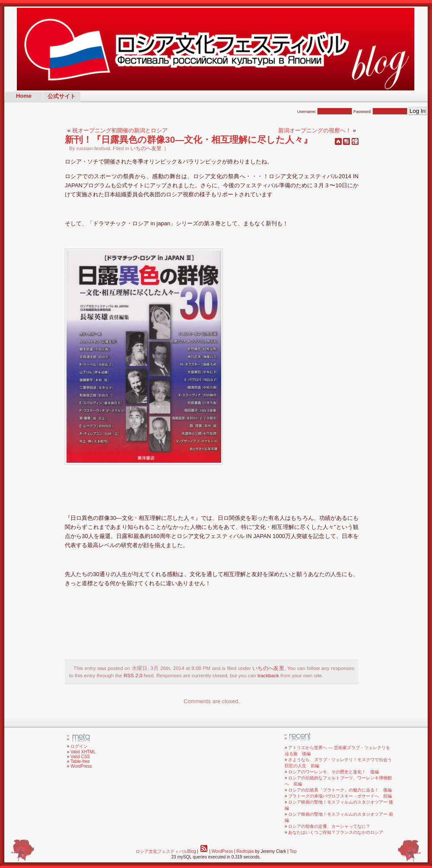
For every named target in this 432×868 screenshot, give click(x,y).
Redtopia (245, 851)
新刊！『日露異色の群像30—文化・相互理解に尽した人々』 (189, 139)
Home (24, 96)
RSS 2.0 (133, 675)
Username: (325, 112)
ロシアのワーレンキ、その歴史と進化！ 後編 (334, 772)
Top (293, 851)
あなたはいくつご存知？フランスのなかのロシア (336, 832)
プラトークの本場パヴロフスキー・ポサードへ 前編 (340, 796)
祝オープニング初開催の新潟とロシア (120, 130)
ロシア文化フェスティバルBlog (166, 851)
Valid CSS (80, 757)
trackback (268, 675)
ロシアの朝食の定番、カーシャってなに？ (329, 826)
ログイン (79, 746)
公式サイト (62, 96)
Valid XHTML (83, 752)
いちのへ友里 (146, 148)
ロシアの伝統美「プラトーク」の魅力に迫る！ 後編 (340, 790)
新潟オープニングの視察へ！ (315, 130)
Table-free (80, 761)
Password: (381, 112)
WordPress (81, 766)
